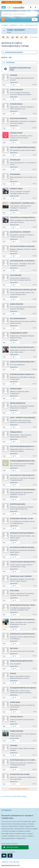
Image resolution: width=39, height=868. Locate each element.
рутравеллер (5, 25)
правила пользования (10, 862)
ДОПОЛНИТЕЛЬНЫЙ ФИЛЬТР (14, 52)
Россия (21, 25)
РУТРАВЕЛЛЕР (6, 810)
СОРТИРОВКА (10, 63)
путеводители (14, 25)
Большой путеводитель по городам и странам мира (17, 817)
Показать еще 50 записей (20, 789)
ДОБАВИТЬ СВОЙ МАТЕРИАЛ (12, 2)
